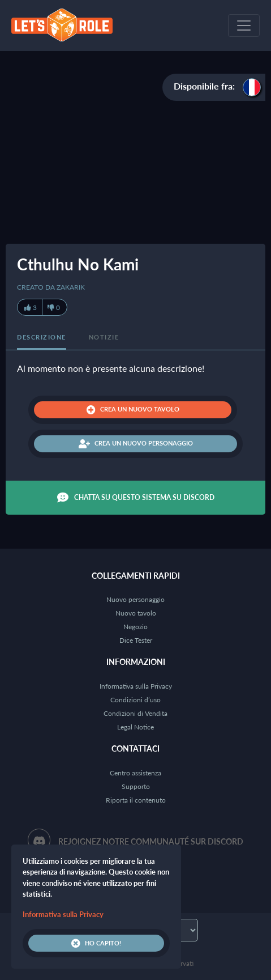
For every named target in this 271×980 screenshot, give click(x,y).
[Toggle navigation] (244, 26)
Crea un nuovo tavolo (133, 410)
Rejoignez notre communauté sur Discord (151, 841)
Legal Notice (135, 727)
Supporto (136, 786)
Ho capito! (96, 943)
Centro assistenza (135, 773)
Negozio (135, 627)
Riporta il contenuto (136, 800)
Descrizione (42, 337)
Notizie (104, 337)
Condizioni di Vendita (135, 713)
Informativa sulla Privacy (136, 686)
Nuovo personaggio (135, 599)
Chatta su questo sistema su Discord (136, 498)
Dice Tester (136, 640)
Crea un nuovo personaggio (136, 444)
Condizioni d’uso (135, 700)
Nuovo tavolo (136, 613)
